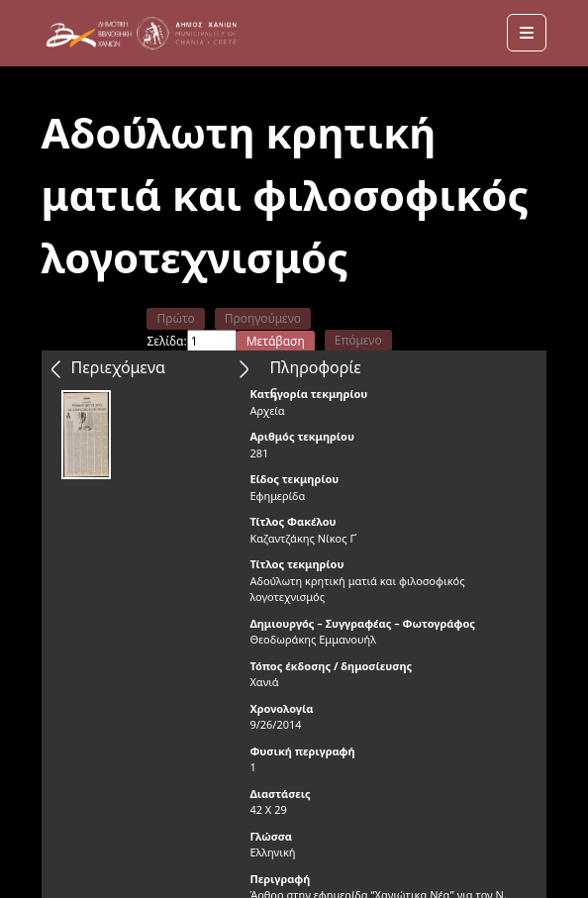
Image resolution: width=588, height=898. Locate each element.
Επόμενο (358, 340)
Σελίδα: (166, 341)
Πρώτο (175, 318)
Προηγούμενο (263, 318)
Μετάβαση (276, 341)
